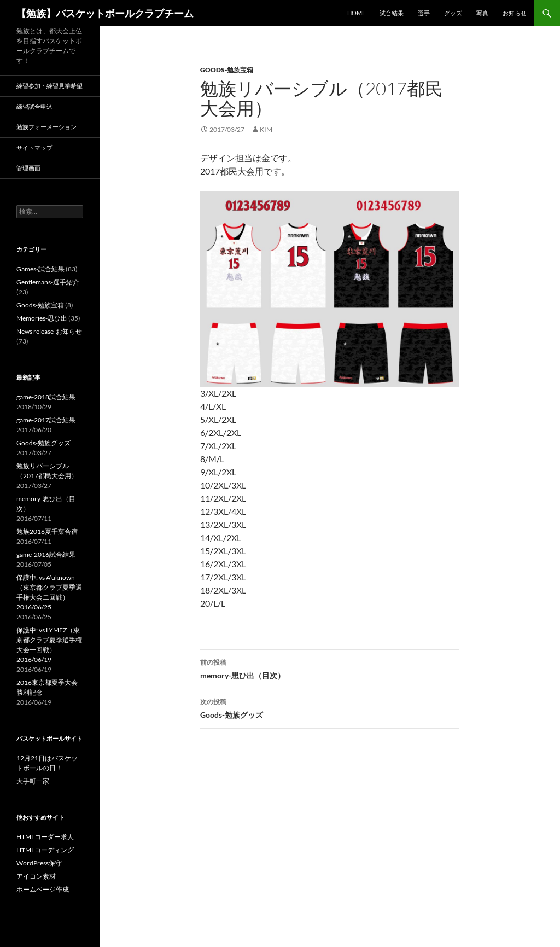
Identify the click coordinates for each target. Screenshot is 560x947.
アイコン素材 (36, 876)
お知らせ (515, 13)
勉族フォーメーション (46, 127)
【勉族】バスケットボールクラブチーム (105, 13)
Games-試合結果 (40, 269)
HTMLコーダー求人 (45, 837)
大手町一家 (33, 781)
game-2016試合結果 (46, 554)
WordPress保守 (39, 863)
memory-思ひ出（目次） (330, 668)
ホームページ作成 (43, 889)
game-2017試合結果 (46, 420)
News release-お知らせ (49, 331)
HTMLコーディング (45, 850)
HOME (356, 13)
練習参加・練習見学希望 (49, 86)
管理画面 (28, 168)
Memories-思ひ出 (42, 318)
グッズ (453, 13)
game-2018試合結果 (46, 397)
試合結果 (392, 13)
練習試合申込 (34, 106)
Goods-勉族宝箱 (227, 70)
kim (266, 129)
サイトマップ (34, 147)
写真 (482, 13)
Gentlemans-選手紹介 (48, 282)
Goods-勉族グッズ (330, 707)
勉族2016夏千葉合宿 (47, 531)
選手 (424, 13)
